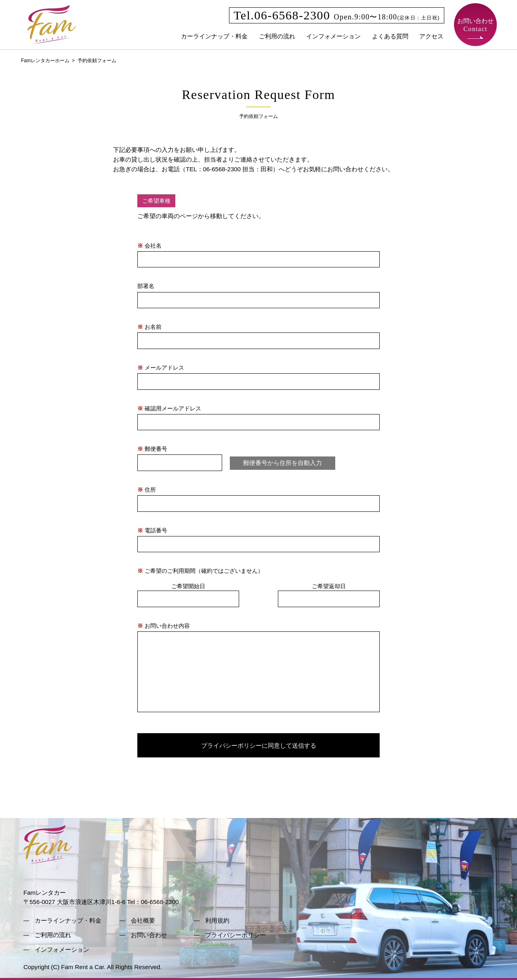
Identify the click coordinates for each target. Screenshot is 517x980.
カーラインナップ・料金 (214, 36)
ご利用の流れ (277, 36)
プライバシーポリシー (235, 935)
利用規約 (217, 920)
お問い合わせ (475, 25)
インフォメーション (333, 36)
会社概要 (143, 920)
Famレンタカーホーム (45, 61)
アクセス (431, 36)
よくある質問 (390, 36)
